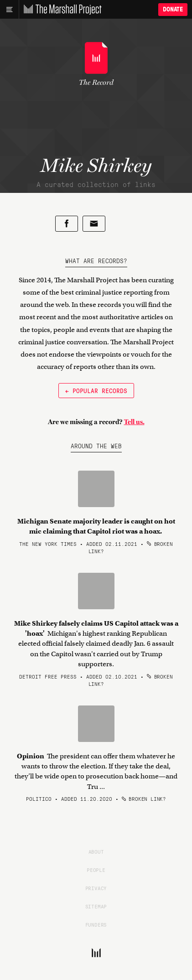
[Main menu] (9, 10)
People (96, 870)
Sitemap (96, 906)
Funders (96, 924)
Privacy (96, 888)
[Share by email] (94, 224)
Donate (173, 9)
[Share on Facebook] (67, 224)
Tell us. (134, 422)
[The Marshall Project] (60, 10)
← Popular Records (96, 390)
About (96, 851)
